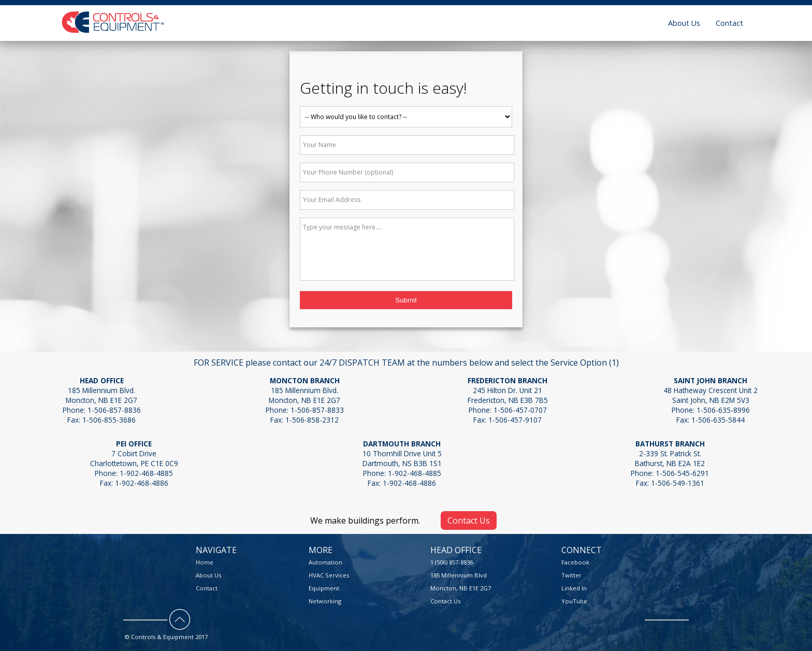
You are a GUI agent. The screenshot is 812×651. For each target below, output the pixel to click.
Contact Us (469, 520)
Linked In (574, 588)
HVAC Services (329, 575)
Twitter (571, 575)
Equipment (324, 588)
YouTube (574, 601)
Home (205, 562)
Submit (406, 300)
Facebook (575, 562)
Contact (729, 23)
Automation (325, 562)
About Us (684, 23)
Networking (325, 601)
